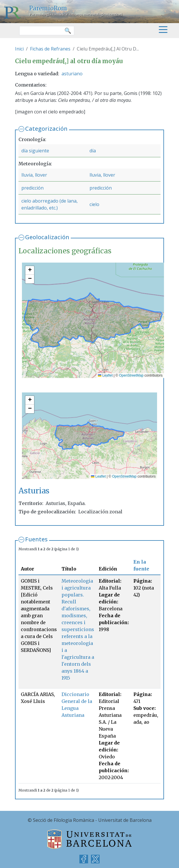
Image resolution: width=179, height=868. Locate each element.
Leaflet (105, 375)
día (93, 151)
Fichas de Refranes (50, 49)
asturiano (72, 74)
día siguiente (35, 151)
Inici (19, 49)
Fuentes (36, 539)
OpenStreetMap (131, 375)
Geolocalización (47, 237)
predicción (32, 188)
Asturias (34, 491)
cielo (94, 204)
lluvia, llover (34, 175)
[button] (30, 270)
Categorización (46, 129)
